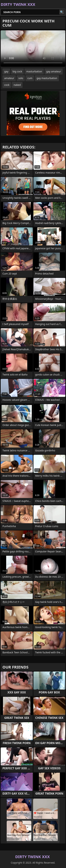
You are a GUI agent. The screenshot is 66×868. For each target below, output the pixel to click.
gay (6, 71)
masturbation (34, 71)
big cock (17, 71)
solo (21, 78)
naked (17, 85)
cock (7, 85)
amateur (9, 78)
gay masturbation (47, 78)
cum (30, 78)
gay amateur (54, 71)
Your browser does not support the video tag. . (33, 49)
